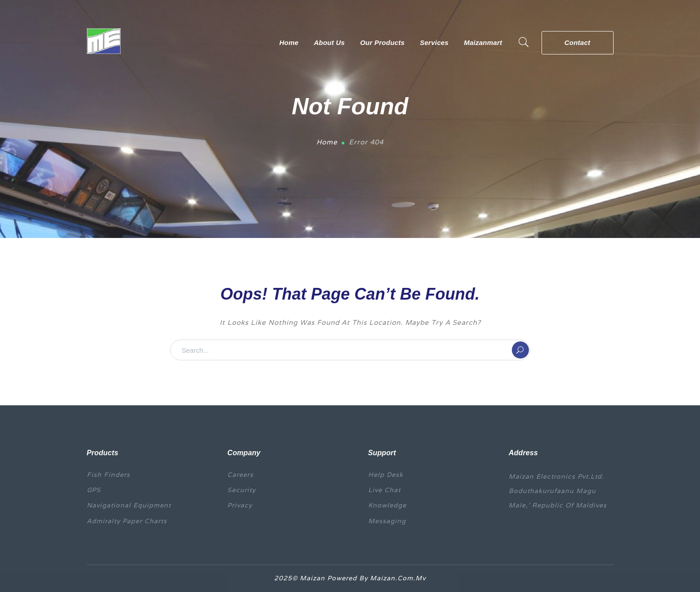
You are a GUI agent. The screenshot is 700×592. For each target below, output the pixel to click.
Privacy (240, 505)
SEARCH (520, 350)
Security (242, 490)
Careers (240, 475)
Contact (578, 43)
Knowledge (387, 505)
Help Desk (386, 475)
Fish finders (108, 475)
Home (327, 142)
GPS (94, 490)
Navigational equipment (129, 505)
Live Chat (384, 490)
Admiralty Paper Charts (127, 521)
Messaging (387, 521)
